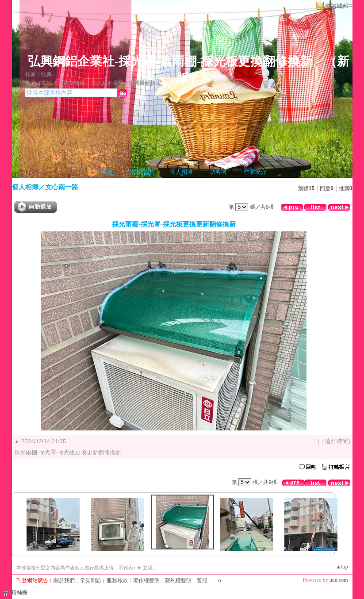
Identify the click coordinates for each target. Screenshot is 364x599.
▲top (342, 567)
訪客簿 (218, 172)
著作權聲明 (146, 580)
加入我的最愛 (107, 83)
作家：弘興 (38, 74)
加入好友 (36, 83)
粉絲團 (19, 592)
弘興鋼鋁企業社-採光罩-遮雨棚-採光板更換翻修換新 (170, 61)
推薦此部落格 (69, 83)
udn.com (339, 580)
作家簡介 (255, 172)
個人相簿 (181, 172)
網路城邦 (337, 6)
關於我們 (64, 580)
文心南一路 (62, 187)
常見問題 (91, 580)
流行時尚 (337, 441)
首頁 (107, 172)
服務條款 (117, 580)
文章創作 (142, 172)
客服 (202, 580)
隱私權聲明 (178, 580)
